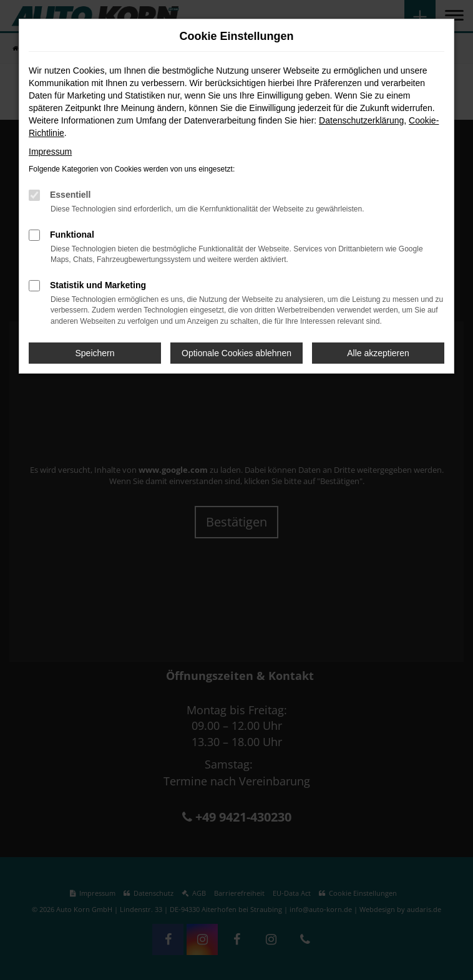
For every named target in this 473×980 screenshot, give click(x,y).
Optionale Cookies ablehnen (236, 353)
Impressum (50, 152)
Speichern (95, 353)
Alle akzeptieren (378, 353)
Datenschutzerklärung (361, 120)
